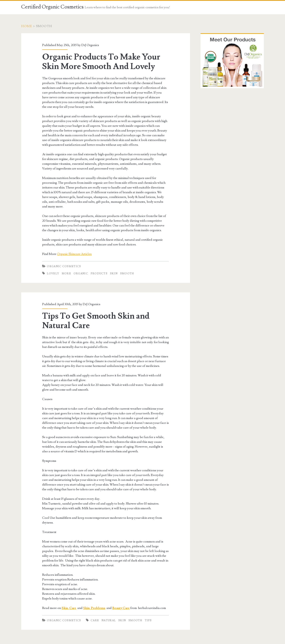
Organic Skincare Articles (74, 254)
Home (27, 26)
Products (99, 274)
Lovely (53, 274)
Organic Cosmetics (64, 266)
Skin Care (69, 608)
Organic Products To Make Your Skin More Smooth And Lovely (101, 62)
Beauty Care (121, 608)
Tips (148, 620)
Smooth (127, 274)
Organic (81, 274)
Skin (114, 274)
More (66, 274)
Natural (109, 620)
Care (95, 620)
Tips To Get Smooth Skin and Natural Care (96, 321)
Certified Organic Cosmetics (52, 7)
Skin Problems (94, 608)
